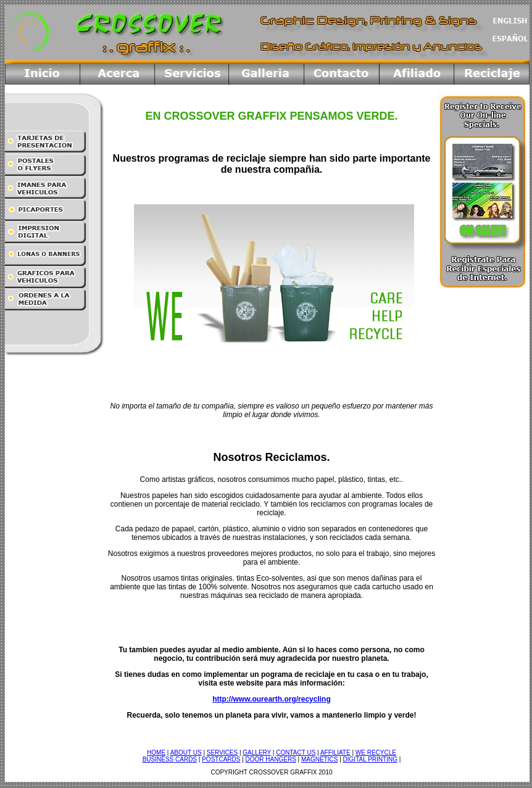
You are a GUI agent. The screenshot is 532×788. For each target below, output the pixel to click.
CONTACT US (296, 753)
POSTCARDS (221, 759)
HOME (156, 753)
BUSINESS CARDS (170, 759)
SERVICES (222, 753)
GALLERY (257, 753)
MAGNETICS (319, 759)
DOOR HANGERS (271, 759)
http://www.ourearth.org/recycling (272, 699)
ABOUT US (186, 753)
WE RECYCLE (376, 753)
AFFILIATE (335, 753)
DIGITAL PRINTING (370, 759)
